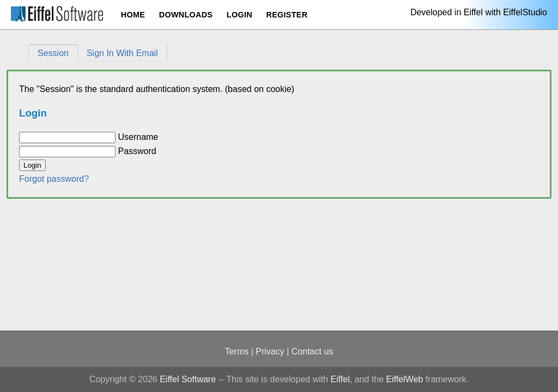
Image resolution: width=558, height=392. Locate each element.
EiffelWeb (405, 379)
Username (138, 137)
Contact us (312, 351)
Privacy (270, 351)
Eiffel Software (188, 379)
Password (137, 151)
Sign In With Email (122, 53)
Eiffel (340, 379)
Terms (237, 351)
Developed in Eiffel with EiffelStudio (479, 12)
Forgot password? (54, 179)
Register (287, 15)
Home (133, 15)
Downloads (186, 15)
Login (239, 15)
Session (53, 53)
